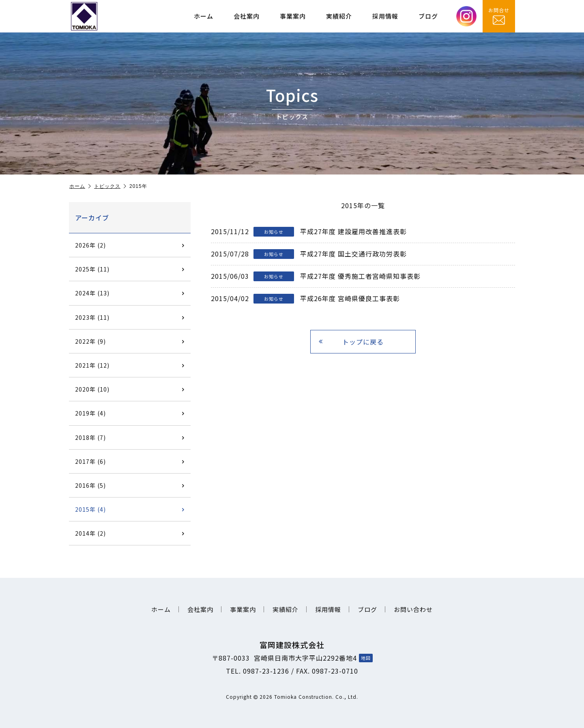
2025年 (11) (130, 269)
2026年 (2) (130, 245)
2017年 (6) (130, 461)
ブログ (428, 16)
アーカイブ (92, 218)
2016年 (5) (130, 485)
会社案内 (247, 16)
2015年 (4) (130, 509)
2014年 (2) (130, 533)
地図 (366, 658)
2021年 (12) (130, 365)
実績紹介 (339, 16)
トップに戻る (351, 342)
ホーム (204, 16)
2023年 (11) (130, 317)
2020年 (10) (130, 389)
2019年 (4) (130, 413)
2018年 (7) (130, 437)
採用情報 (385, 16)
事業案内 (293, 16)
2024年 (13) (130, 293)
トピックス (110, 186)
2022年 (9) (130, 341)
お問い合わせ (413, 609)
